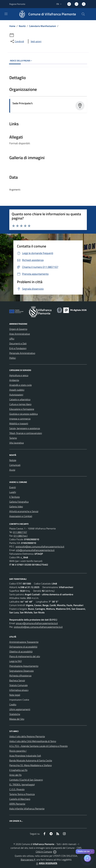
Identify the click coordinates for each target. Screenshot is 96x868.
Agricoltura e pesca (19, 375)
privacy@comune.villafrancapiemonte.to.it (37, 623)
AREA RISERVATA (46, 863)
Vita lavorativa (17, 443)
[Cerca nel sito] (83, 14)
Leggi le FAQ (16, 661)
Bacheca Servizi (17, 680)
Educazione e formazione (22, 409)
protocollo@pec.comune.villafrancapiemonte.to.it (40, 547)
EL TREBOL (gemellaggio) (22, 785)
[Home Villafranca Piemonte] (46, 14)
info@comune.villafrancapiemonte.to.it (35, 550)
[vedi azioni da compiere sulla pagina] (34, 41)
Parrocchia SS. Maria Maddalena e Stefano (30, 765)
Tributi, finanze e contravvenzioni (26, 433)
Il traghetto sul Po (18, 770)
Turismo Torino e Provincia (22, 794)
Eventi (13, 487)
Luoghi (13, 492)
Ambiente (14, 380)
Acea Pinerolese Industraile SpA (25, 756)
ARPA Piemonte (17, 804)
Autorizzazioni (16, 395)
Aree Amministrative (20, 334)
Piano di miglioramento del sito (25, 656)
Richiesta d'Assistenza (20, 676)
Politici (13, 358)
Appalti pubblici (17, 390)
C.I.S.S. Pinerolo (17, 789)
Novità (22, 26)
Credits (13, 704)
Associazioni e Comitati (21, 516)
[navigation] (6, 14)
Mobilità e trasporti (19, 423)
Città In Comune (44, 852)
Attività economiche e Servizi (24, 511)
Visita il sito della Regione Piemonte (27, 736)
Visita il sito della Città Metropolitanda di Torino (33, 741)
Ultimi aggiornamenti (20, 709)
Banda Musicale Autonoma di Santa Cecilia (31, 760)
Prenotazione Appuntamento (24, 666)
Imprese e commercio (20, 419)
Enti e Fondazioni (18, 348)
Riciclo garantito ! (18, 751)
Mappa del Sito (17, 719)
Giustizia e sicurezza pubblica (24, 414)
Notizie (13, 460)
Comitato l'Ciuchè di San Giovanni (26, 780)
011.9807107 (20, 532)
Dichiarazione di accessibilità (23, 647)
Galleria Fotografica (19, 502)
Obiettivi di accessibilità (21, 652)
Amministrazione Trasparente (24, 642)
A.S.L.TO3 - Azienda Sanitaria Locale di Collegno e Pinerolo (38, 746)
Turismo (13, 438)
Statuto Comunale (18, 685)
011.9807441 (21, 536)
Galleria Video (16, 507)
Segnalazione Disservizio (21, 671)
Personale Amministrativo (22, 353)
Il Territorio (14, 497)
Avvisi (12, 470)
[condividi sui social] (17, 41)
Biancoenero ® (28, 860)
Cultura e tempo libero (20, 404)
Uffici (12, 339)
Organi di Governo (18, 329)
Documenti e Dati (18, 343)
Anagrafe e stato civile (21, 385)
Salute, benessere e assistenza (25, 428)
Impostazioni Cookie (19, 700)
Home (12, 26)
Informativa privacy (19, 690)
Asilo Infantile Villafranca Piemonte (27, 809)
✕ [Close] (92, 852)
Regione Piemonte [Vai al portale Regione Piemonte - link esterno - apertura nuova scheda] (17, 4)
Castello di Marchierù (20, 799)
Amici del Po (15, 775)
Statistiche (15, 714)
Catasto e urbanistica (20, 399)
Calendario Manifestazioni (43, 26)
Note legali (15, 695)
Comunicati (15, 465)
